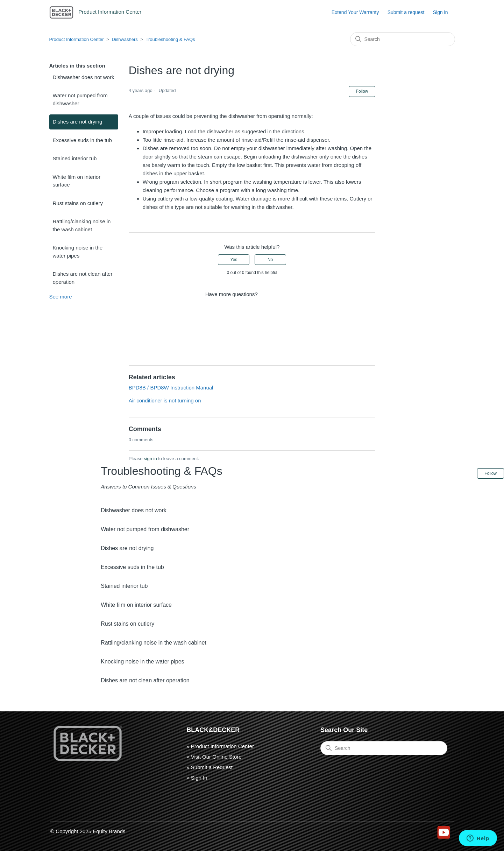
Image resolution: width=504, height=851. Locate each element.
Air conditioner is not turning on (165, 400)
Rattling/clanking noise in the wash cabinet (82, 225)
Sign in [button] (441, 12)
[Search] (403, 39)
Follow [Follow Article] (362, 91)
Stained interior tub (75, 158)
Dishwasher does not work (84, 77)
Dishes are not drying (78, 122)
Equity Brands (109, 831)
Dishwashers (125, 39)
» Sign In (197, 778)
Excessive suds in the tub (82, 140)
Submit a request (406, 12)
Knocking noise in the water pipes (78, 252)
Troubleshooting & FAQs (170, 39)
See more (61, 297)
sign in (150, 459)
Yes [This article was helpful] (234, 260)
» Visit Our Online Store (214, 757)
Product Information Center (77, 39)
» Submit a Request (210, 767)
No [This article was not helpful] (270, 260)
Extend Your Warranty (355, 12)
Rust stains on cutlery (78, 203)
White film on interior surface (77, 181)
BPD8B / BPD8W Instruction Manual (171, 388)
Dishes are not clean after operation (83, 278)
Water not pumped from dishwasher (80, 99)
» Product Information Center (220, 746)
